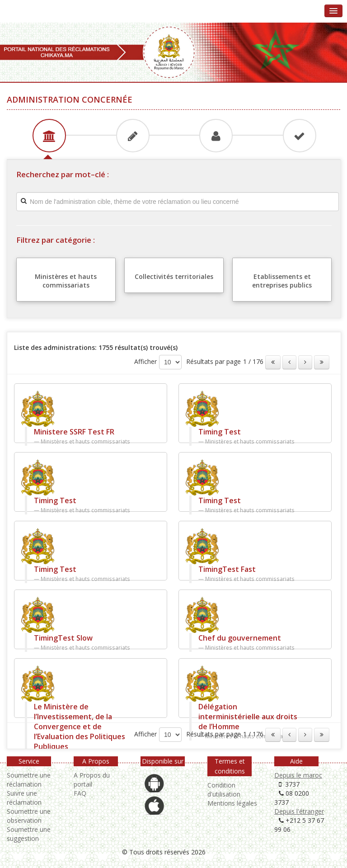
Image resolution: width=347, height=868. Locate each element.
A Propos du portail (92, 780)
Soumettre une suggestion (29, 834)
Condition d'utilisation (224, 790)
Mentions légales (232, 803)
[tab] (48, 135)
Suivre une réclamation (24, 798)
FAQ (80, 793)
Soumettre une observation (29, 816)
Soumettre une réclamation (29, 780)
